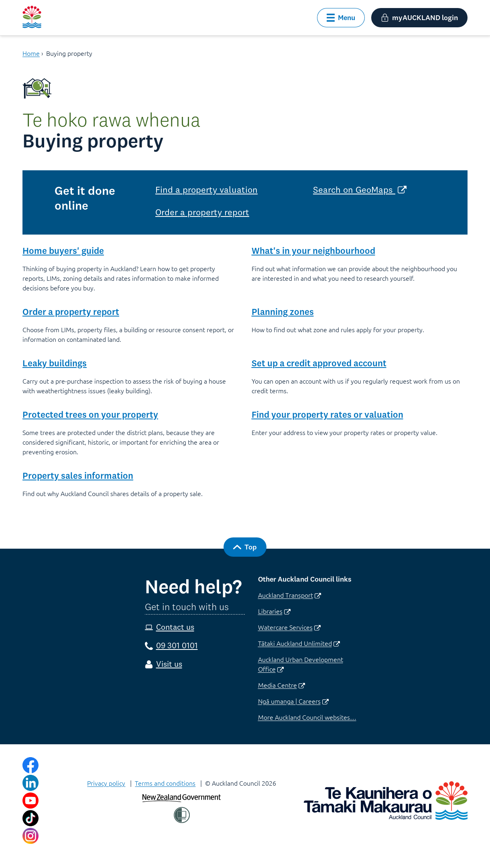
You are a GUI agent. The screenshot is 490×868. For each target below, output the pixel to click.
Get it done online (85, 198)
